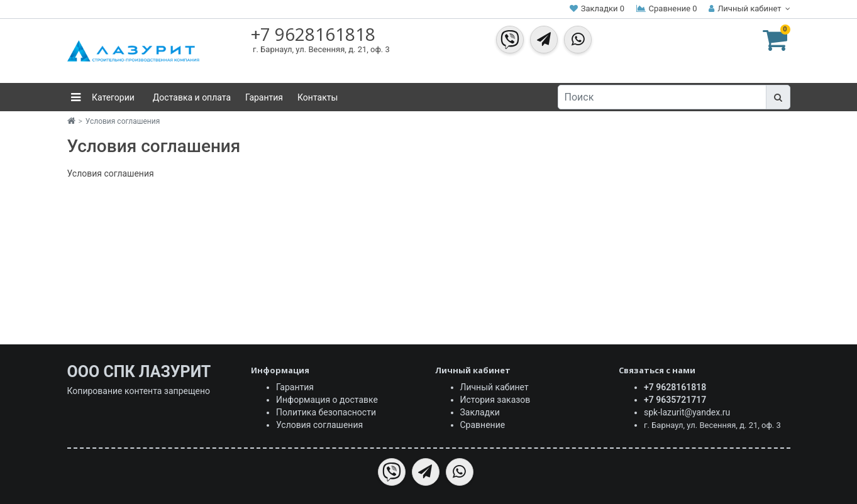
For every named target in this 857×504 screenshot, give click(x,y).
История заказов (495, 400)
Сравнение (483, 425)
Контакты (318, 97)
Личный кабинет (495, 387)
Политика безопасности (326, 412)
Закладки (480, 412)
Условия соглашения (123, 121)
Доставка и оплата (192, 97)
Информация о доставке (327, 400)
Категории (112, 97)
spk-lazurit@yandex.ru (687, 412)
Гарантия (264, 97)
